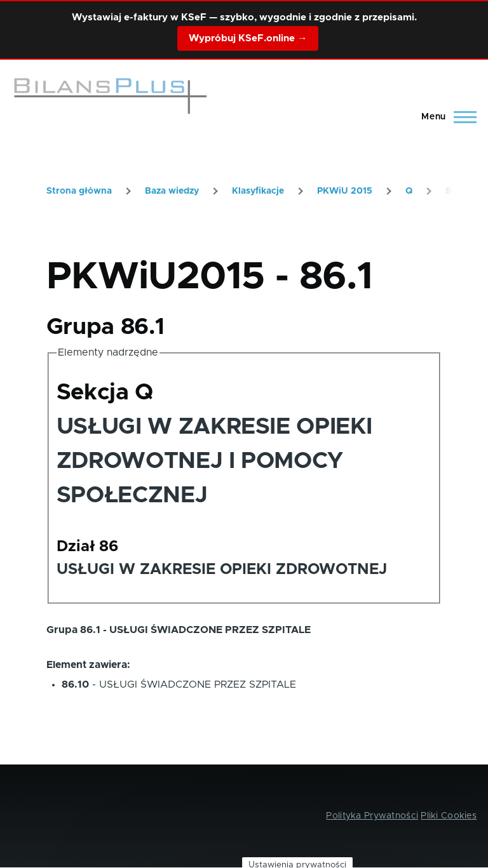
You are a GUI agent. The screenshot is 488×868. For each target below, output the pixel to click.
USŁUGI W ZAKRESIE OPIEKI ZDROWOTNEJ (222, 570)
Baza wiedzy (172, 191)
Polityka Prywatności (372, 816)
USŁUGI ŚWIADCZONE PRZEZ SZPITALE (198, 684)
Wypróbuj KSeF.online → (248, 38)
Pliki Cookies (449, 816)
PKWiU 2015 (345, 191)
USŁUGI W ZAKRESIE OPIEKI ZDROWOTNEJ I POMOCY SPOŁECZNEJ (214, 461)
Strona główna (79, 191)
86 (451, 191)
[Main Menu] (445, 117)
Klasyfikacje (258, 191)
